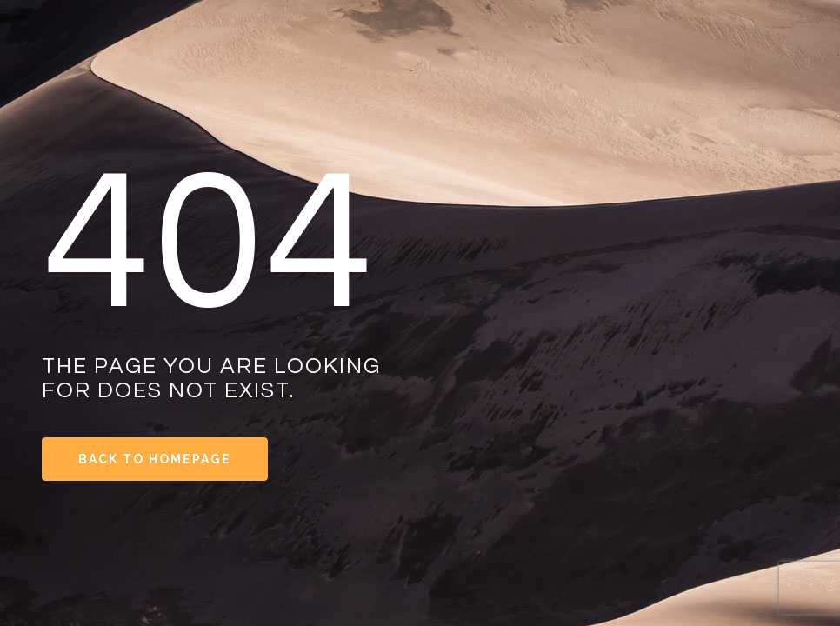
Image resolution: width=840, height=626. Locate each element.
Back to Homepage (155, 459)
